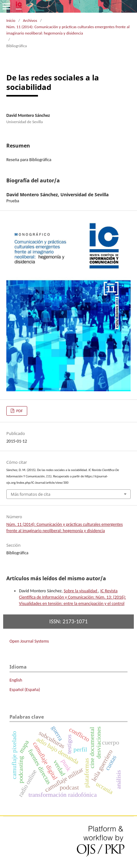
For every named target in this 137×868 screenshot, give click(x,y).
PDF (19, 411)
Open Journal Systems (29, 641)
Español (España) (25, 690)
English (16, 680)
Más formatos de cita (31, 494)
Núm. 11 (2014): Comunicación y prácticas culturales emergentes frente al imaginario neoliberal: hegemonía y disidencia (68, 30)
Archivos (30, 20)
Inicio (11, 20)
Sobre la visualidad (81, 591)
